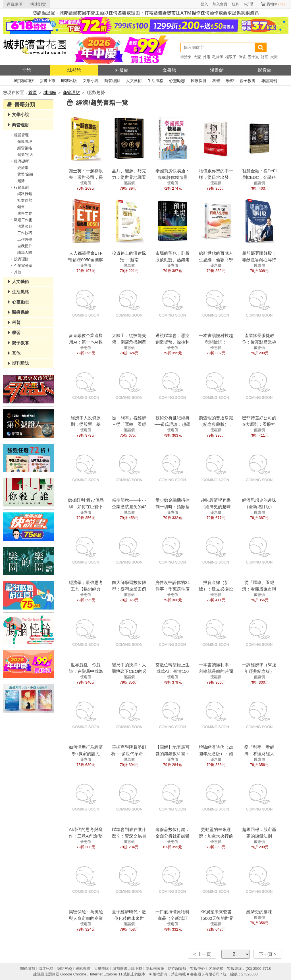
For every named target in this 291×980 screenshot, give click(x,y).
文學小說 (91, 81)
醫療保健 (199, 81)
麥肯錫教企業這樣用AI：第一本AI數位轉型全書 (86, 342)
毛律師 (218, 57)
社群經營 (25, 200)
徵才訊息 (46, 969)
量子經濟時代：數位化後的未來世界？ (129, 918)
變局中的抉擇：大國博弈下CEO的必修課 (129, 671)
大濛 (197, 57)
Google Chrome (73, 974)
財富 (265, 57)
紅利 (236, 4)
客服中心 (198, 969)
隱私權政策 (155, 969)
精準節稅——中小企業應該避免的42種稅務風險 (129, 507)
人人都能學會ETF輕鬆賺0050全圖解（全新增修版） (86, 260)
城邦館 (74, 70)
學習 (230, 81)
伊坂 (242, 57)
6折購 (249, 4)
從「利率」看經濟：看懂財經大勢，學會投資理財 (259, 754)
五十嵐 (253, 57)
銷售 (21, 207)
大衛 (274, 57)
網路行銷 (25, 194)
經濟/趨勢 (19, 161)
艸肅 (207, 57)
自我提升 (25, 246)
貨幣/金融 (25, 174)
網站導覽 (83, 969)
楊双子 (231, 57)
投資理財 (19, 259)
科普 (216, 81)
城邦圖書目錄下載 (127, 969)
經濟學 (23, 168)
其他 (15, 272)
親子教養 (248, 81)
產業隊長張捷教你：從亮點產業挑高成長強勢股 (259, 342)
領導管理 (25, 142)
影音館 (265, 70)
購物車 (276, 4)
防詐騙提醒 (177, 969)
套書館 (169, 70)
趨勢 (21, 181)
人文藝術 (134, 81)
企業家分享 (21, 266)
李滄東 (186, 57)
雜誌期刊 (269, 81)
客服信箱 (216, 969)
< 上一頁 (202, 954)
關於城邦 (28, 969)
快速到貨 (38, 4)
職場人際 (25, 253)
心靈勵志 (177, 81)
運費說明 (14, 4)
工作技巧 (25, 233)
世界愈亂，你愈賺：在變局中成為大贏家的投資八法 (86, 671)
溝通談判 (25, 226)
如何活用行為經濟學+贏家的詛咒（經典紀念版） (86, 754)
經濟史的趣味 (259, 912)
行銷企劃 (19, 187)
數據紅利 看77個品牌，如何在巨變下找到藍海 (86, 507)
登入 (204, 4)
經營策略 (25, 148)
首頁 (33, 92)
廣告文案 (25, 213)
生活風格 (155, 81)
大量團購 (101, 969)
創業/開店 (25, 155)
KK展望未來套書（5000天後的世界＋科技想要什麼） (216, 918)
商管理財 (112, 81)
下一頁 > (268, 954)
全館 (26, 70)
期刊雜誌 (20, 363)
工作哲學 (25, 239)
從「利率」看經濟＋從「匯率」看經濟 (129, 424)
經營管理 (19, 135)
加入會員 (220, 4)
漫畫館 (217, 70)
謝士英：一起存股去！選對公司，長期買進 (86, 177)
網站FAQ (65, 969)
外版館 (122, 70)
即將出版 (69, 81)
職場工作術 (21, 220)
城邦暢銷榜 (24, 81)
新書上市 (47, 81)
